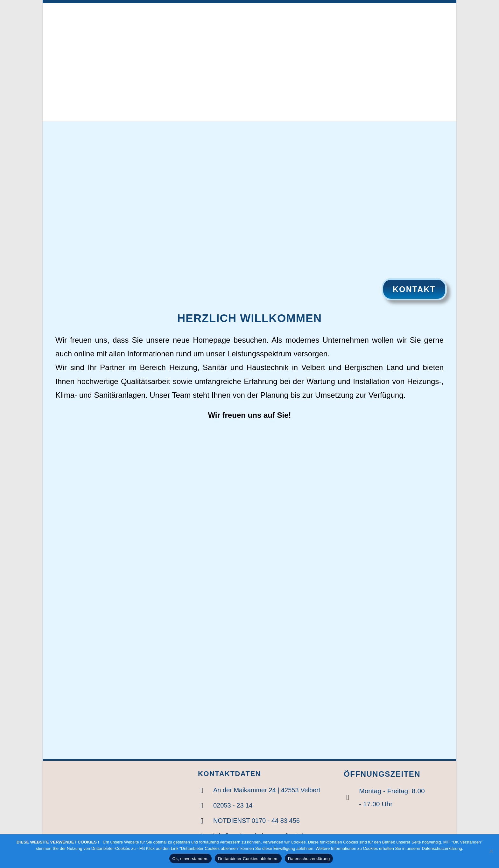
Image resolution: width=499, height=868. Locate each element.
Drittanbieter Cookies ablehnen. (248, 859)
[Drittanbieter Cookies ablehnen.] (491, 851)
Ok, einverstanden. (191, 859)
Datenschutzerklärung (309, 859)
